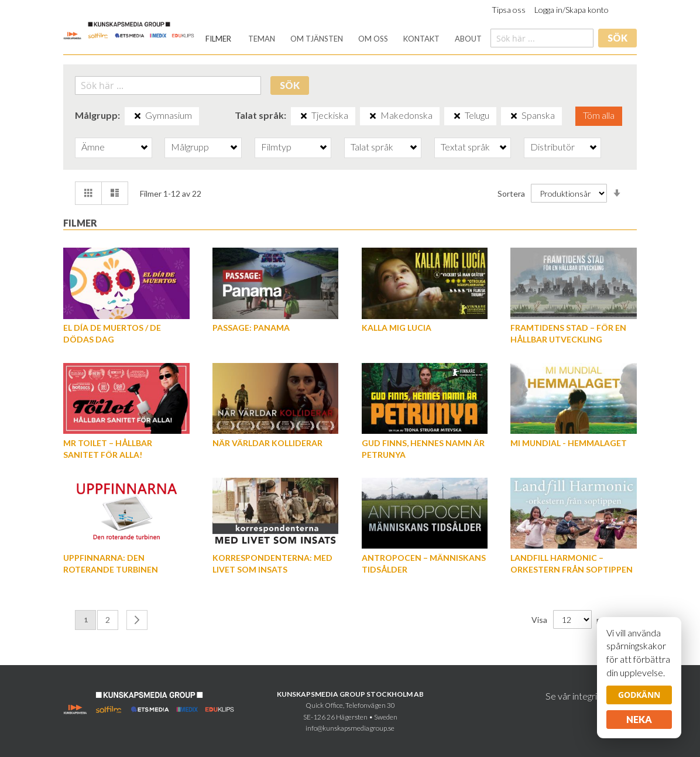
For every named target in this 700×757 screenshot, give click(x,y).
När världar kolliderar (267, 443)
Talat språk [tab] (372, 147)
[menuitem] (218, 39)
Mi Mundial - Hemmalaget (569, 443)
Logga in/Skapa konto (572, 10)
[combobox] (542, 38)
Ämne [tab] (93, 147)
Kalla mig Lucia (397, 328)
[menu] (344, 39)
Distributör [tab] (553, 147)
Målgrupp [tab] (190, 147)
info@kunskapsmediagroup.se (350, 728)
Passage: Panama (251, 328)
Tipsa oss (509, 10)
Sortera (511, 193)
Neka (639, 719)
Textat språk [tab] (465, 147)
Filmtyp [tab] (276, 147)
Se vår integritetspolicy (591, 696)
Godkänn (639, 695)
